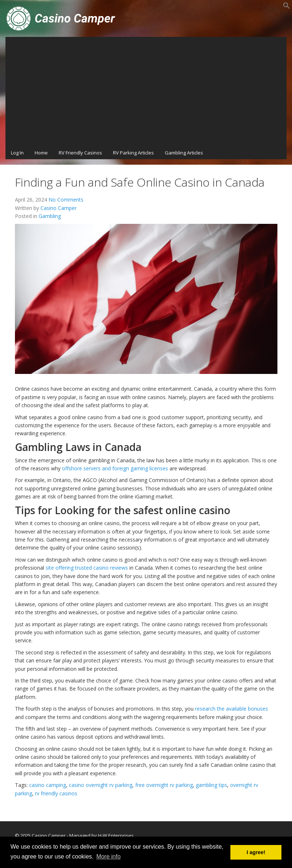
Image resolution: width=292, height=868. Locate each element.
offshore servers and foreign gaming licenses (115, 468)
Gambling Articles (184, 153)
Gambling (50, 216)
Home (41, 153)
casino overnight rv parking (101, 785)
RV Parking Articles (133, 153)
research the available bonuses (231, 709)
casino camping (48, 785)
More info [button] (108, 856)
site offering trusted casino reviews (87, 568)
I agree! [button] (256, 852)
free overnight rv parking (164, 785)
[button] (287, 7)
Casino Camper (59, 208)
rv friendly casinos (56, 793)
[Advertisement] (146, 92)
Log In (17, 153)
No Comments (66, 200)
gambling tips (211, 785)
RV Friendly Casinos (80, 153)
